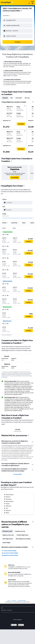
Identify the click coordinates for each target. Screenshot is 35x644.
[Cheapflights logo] (6, 3)
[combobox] (7, 16)
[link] (15, 178)
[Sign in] (29, 3)
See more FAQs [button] (18, 474)
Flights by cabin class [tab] (8, 535)
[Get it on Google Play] (14, 625)
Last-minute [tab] (19, 98)
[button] (17, 20)
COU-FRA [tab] (18, 430)
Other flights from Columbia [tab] (23, 539)
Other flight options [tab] (8, 539)
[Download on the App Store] (21, 625)
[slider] (33, 218)
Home (9, 600)
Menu (33, 3)
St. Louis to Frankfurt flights (9, 551)
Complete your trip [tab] (20, 531)
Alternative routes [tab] (7, 531)
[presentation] (21, 11)
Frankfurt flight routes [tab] (22, 535)
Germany (14, 600)
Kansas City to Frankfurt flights (10, 553)
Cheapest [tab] (5, 98)
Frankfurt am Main (22, 600)
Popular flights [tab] (6, 543)
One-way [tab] (27, 98)
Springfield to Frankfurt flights (10, 555)
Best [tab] (12, 98)
